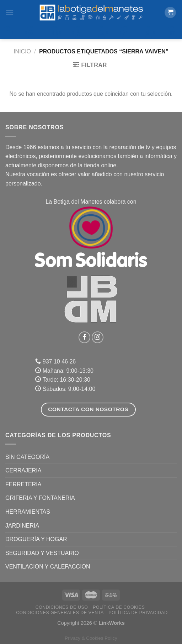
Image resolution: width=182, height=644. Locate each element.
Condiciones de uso (62, 607)
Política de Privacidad (138, 613)
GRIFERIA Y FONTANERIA (40, 498)
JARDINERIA (22, 526)
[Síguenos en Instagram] (98, 337)
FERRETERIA (23, 484)
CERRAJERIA (23, 470)
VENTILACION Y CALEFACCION (48, 567)
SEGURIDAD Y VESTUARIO (42, 553)
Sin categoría (27, 457)
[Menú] (10, 12)
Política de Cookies (119, 607)
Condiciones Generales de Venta (60, 613)
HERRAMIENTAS (28, 512)
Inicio (22, 51)
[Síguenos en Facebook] (84, 337)
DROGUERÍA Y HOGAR (36, 539)
